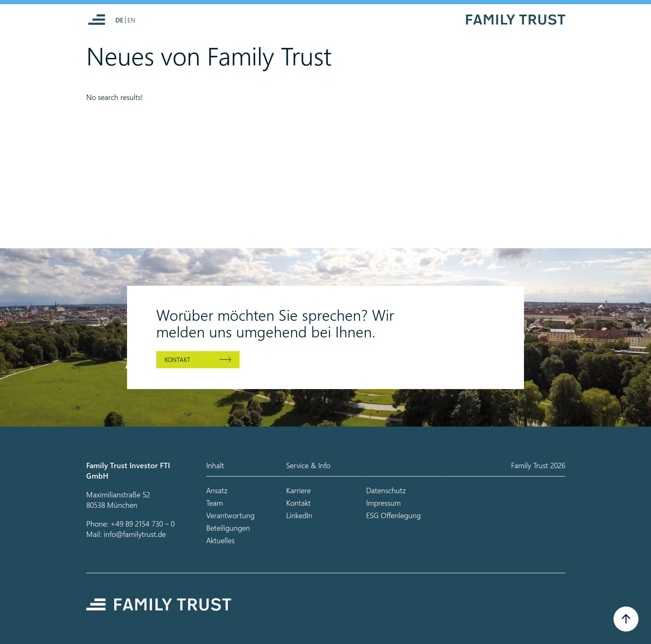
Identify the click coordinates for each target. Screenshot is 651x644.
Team (215, 503)
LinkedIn (299, 515)
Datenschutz (386, 490)
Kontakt (177, 359)
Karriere (298, 490)
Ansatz (217, 490)
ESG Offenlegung (393, 515)
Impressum (383, 503)
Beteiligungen (228, 528)
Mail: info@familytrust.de (126, 534)
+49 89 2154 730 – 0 (142, 523)
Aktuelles (220, 540)
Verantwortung (230, 515)
